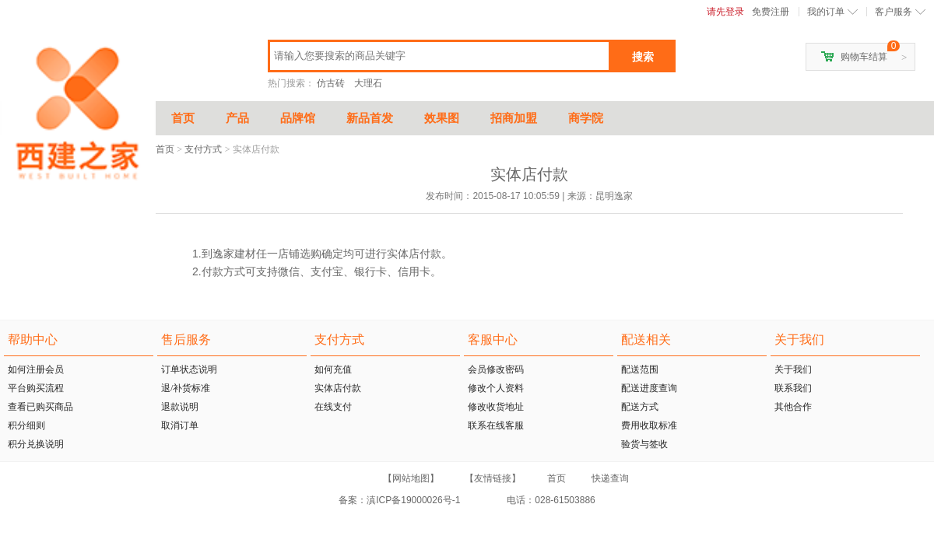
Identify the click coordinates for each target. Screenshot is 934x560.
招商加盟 (514, 118)
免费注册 (771, 12)
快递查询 (610, 478)
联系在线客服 (496, 425)
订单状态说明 (189, 369)
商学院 (586, 118)
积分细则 (26, 425)
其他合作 (793, 407)
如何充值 (333, 369)
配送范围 (640, 369)
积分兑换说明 (36, 444)
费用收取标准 (649, 425)
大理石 (368, 83)
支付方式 (203, 149)
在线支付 (333, 407)
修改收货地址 (496, 407)
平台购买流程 (36, 388)
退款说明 (180, 407)
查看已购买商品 (40, 407)
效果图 (442, 118)
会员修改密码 (496, 369)
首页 (183, 118)
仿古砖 (331, 83)
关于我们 (793, 369)
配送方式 (640, 407)
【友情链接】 (493, 478)
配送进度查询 (649, 388)
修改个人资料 (496, 388)
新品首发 (370, 118)
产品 (237, 118)
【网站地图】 (411, 478)
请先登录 (725, 12)
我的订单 (826, 12)
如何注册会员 (36, 369)
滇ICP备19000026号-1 (414, 500)
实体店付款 (338, 388)
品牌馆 (298, 118)
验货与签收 (644, 444)
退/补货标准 (186, 388)
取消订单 (180, 425)
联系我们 (793, 388)
